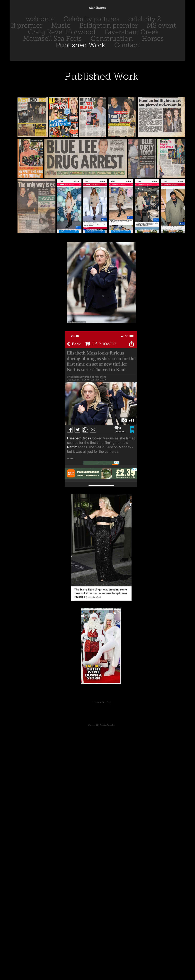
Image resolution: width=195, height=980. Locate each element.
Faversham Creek (132, 32)
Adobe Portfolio (107, 725)
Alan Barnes (97, 8)
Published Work (80, 45)
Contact (127, 45)
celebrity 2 (145, 19)
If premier (27, 25)
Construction (112, 38)
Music (61, 25)
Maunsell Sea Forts (52, 38)
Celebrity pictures (91, 19)
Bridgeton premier (109, 25)
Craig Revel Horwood (62, 32)
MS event (161, 25)
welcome (40, 19)
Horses (153, 38)
